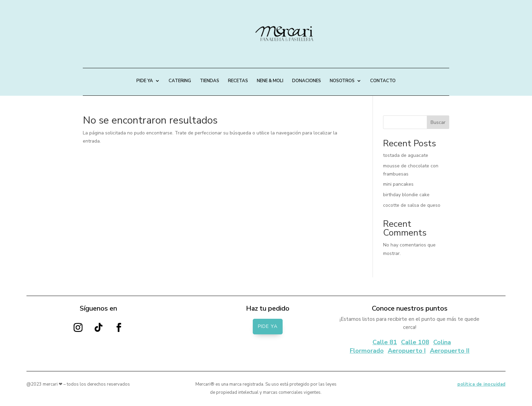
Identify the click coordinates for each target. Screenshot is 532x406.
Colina (442, 342)
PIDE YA (145, 81)
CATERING (180, 81)
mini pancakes (398, 184)
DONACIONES (307, 81)
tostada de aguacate (406, 155)
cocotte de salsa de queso (412, 205)
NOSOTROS (342, 81)
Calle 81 (385, 342)
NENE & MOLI (270, 81)
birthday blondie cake (406, 195)
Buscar (438, 122)
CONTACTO (383, 81)
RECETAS (238, 81)
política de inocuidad (481, 384)
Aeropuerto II (450, 351)
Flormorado (367, 351)
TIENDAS (210, 81)
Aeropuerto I (407, 351)
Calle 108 (415, 342)
